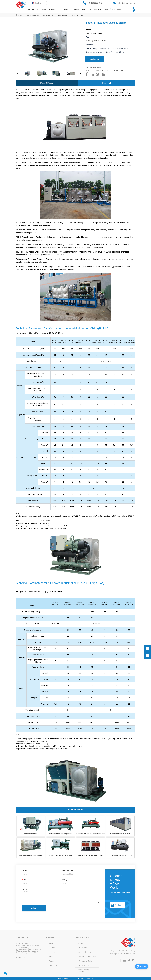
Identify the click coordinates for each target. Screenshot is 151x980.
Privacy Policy (63, 978)
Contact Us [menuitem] (86, 9)
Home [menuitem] (31, 9)
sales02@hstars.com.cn (95, 41)
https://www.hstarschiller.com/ (124, 954)
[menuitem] (53, 9)
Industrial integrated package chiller (71, 15)
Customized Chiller (48, 15)
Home (27, 15)
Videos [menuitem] (76, 9)
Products (35, 15)
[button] (53, 10)
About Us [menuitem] (42, 9)
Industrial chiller (95, 68)
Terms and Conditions (85, 978)
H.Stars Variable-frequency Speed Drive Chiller (107, 70)
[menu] (68, 9)
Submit (34, 908)
